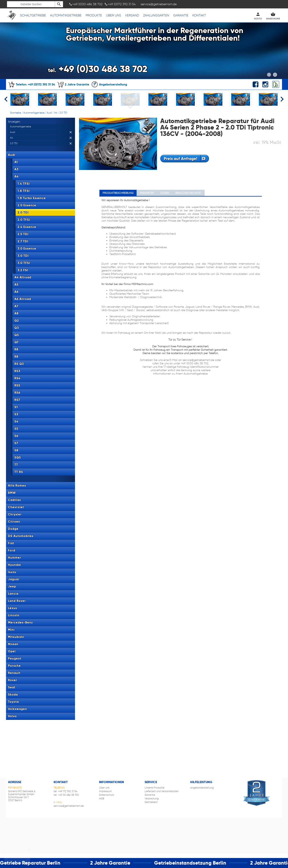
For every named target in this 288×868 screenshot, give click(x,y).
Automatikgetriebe (66, 15)
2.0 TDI (63, 113)
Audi (49, 113)
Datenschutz (106, 795)
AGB (102, 798)
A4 (56, 113)
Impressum (105, 791)
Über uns (113, 15)
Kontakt (199, 15)
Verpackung (152, 798)
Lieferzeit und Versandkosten (162, 791)
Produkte (94, 15)
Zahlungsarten (156, 15)
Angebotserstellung (109, 84)
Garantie (181, 15)
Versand (132, 15)
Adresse (15, 782)
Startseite (15, 113)
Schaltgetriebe (33, 15)
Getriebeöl (151, 802)
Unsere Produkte (154, 788)
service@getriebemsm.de (69, 806)
